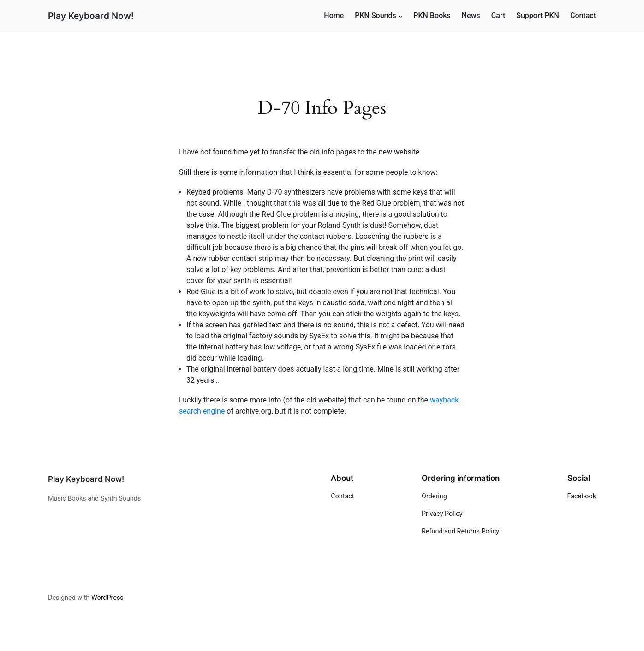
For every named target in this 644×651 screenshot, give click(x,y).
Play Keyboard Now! (91, 16)
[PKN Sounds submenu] (400, 16)
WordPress (107, 598)
